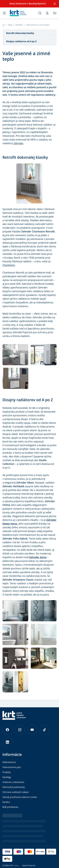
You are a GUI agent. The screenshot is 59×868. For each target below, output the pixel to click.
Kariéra (6, 802)
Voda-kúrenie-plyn (12, 767)
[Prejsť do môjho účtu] (47, 13)
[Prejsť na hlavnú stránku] (22, 13)
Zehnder (18, 143)
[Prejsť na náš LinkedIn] (7, 742)
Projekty (7, 772)
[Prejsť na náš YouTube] (32, 730)
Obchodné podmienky (14, 787)
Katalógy (7, 777)
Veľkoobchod (9, 762)
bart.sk (32, 865)
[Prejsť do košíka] (55, 13)
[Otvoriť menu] (4, 13)
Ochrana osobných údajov (16, 792)
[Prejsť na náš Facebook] (7, 730)
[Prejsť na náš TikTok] (44, 730)
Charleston (9, 265)
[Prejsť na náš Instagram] (20, 730)
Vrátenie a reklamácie (13, 782)
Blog (10, 25)
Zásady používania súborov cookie (20, 797)
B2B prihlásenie (10, 807)
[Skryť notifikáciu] (55, 4)
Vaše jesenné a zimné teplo (38, 25)
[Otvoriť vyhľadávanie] (40, 13)
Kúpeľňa (19, 25)
